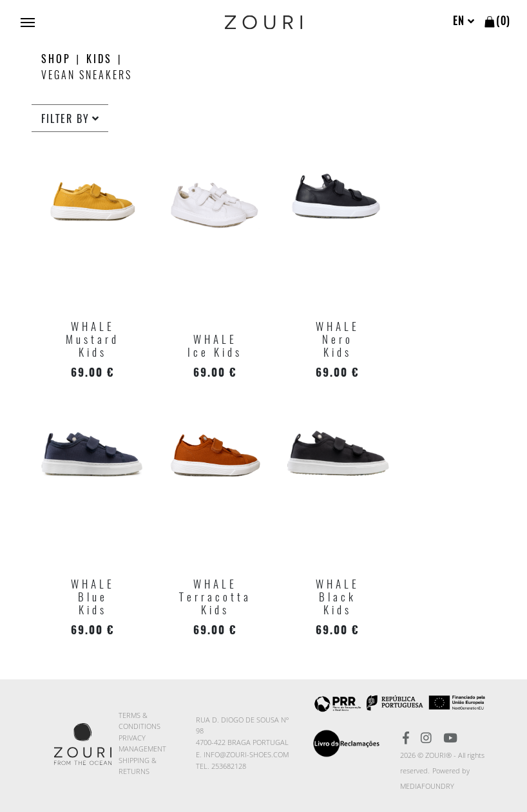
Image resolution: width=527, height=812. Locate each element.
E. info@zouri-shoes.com (242, 754)
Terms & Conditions (139, 721)
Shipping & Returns (138, 766)
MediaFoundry (427, 786)
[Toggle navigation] (28, 21)
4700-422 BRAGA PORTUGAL (242, 742)
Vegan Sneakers (87, 75)
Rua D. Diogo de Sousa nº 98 (242, 725)
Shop (56, 59)
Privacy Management (142, 743)
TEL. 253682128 (221, 766)
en (464, 21)
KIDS (99, 59)
